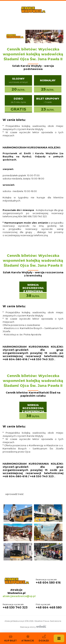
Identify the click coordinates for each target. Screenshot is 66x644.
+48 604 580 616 (48, 581)
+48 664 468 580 (49, 606)
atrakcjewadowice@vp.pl (19, 596)
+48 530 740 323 (15, 606)
